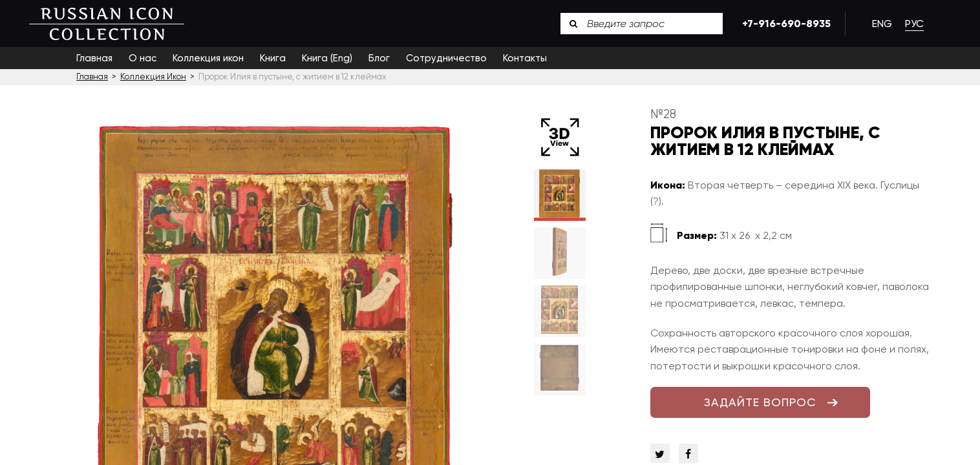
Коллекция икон (208, 58)
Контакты (525, 58)
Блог (379, 58)
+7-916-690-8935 (784, 24)
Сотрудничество (446, 58)
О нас (143, 58)
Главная (94, 58)
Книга (273, 58)
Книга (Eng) (327, 58)
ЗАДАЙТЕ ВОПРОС (760, 402)
